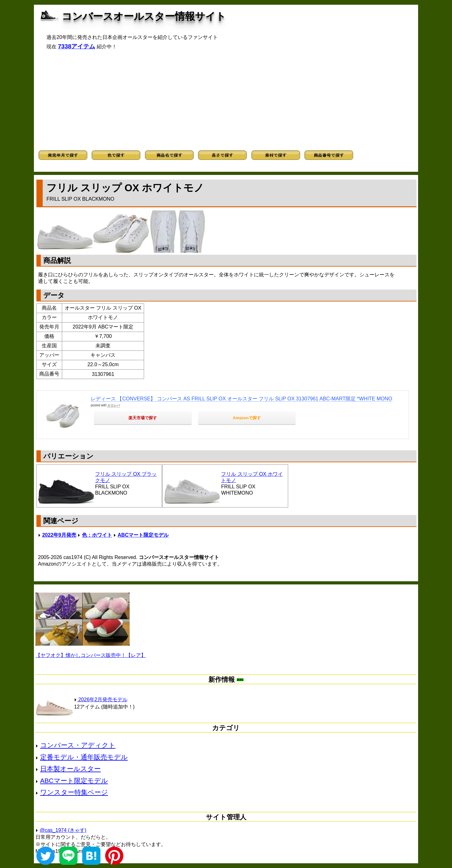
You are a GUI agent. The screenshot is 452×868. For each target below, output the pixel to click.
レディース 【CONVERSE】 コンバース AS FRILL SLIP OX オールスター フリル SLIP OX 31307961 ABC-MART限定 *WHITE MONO (242, 399)
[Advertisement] (226, 100)
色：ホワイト (97, 535)
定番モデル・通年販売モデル (84, 757)
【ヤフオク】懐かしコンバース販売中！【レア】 (91, 655)
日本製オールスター (70, 769)
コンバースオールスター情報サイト (144, 16)
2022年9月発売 (59, 535)
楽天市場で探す (143, 418)
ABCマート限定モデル (143, 535)
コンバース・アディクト (78, 745)
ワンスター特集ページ (74, 792)
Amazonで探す (247, 418)
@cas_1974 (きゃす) (63, 830)
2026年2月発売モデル (101, 700)
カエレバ (114, 405)
